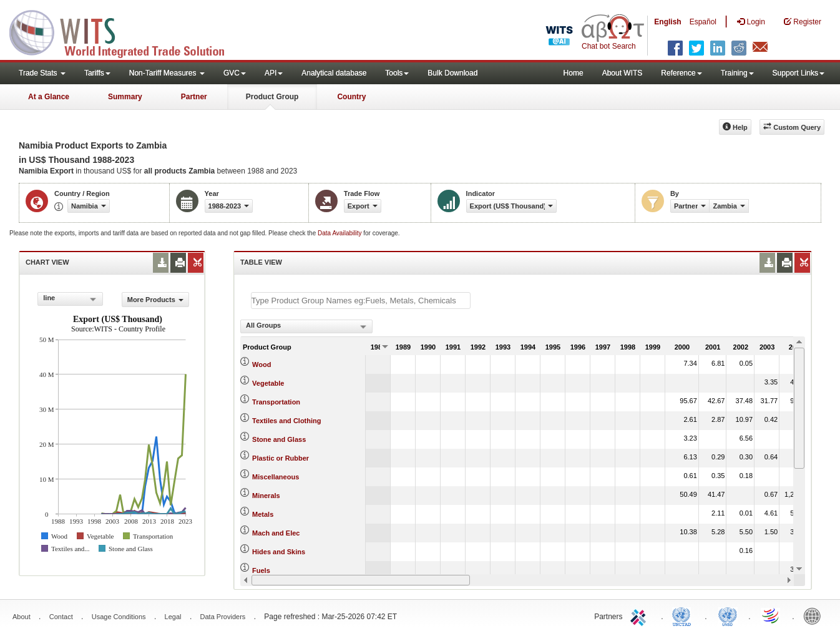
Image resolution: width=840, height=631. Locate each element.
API (274, 73)
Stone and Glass (279, 439)
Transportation (276, 402)
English (667, 22)
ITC (640, 615)
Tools (397, 73)
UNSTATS (728, 615)
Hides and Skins (279, 552)
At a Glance (49, 97)
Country (351, 97)
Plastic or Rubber (281, 458)
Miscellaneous (276, 477)
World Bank (815, 615)
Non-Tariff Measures (167, 73)
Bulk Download (452, 73)
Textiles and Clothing (286, 421)
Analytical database (334, 73)
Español (703, 22)
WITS (125, 31)
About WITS (623, 73)
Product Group (272, 97)
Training (737, 73)
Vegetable (268, 383)
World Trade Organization (771, 615)
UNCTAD (684, 615)
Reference (681, 73)
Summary (125, 97)
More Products (155, 300)
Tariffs (97, 73)
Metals (263, 514)
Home (574, 73)
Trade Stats (42, 73)
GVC (235, 73)
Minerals (266, 496)
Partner (194, 97)
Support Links (798, 73)
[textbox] (361, 301)
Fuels (261, 570)
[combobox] (70, 299)
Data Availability (340, 233)
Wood (261, 364)
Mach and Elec (276, 533)
